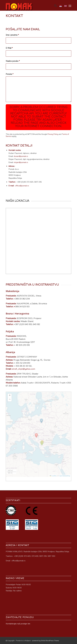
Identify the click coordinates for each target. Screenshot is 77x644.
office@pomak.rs (22, 186)
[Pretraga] (54, 5)
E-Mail (9, 48)
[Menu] (70, 5)
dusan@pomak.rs (21, 156)
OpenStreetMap (65, 476)
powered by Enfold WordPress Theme (46, 641)
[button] (42, 443)
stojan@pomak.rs (21, 162)
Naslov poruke (13, 61)
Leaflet (53, 476)
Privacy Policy (53, 134)
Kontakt (14, 16)
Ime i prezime (12, 35)
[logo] (32, 5)
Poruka (10, 74)
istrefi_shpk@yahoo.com (23, 369)
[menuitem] (54, 5)
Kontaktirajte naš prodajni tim (18, 624)
